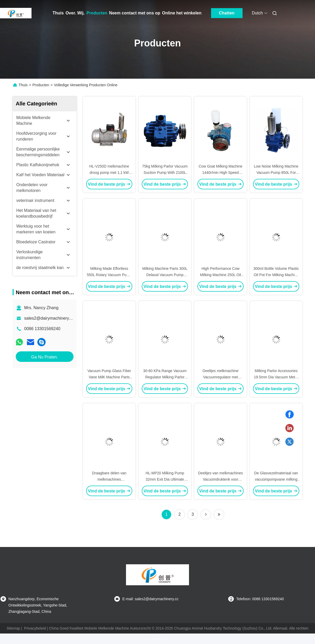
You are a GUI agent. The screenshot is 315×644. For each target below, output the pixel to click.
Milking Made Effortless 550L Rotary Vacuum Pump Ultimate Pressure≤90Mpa (109, 275)
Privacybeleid (35, 628)
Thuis (58, 13)
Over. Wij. (75, 13)
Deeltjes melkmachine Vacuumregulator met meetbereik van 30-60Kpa (220, 377)
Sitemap (13, 628)
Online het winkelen (182, 13)
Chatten (227, 13)
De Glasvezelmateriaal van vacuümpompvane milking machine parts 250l (276, 479)
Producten (97, 13)
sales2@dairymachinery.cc (49, 318)
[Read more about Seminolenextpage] (206, 514)
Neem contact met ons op (135, 13)
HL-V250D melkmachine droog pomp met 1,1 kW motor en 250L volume (109, 173)
